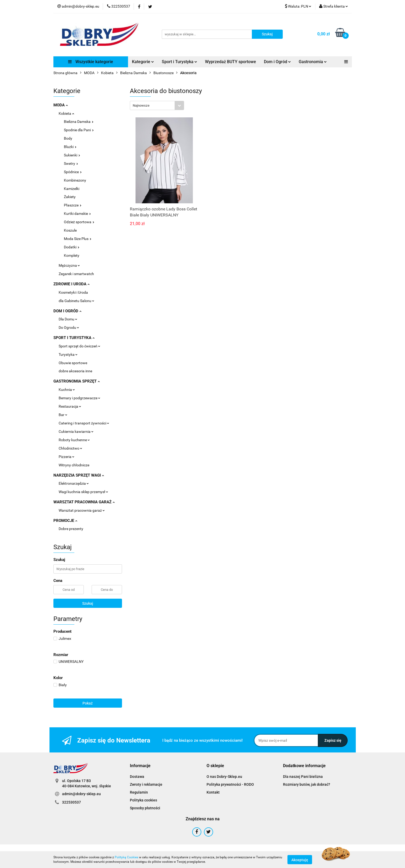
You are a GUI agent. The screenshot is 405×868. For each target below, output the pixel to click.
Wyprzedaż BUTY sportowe (231, 62)
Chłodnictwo (70, 448)
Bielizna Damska (79, 122)
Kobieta (66, 113)
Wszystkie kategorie (91, 62)
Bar (63, 415)
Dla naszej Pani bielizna (303, 777)
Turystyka (68, 354)
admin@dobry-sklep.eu (81, 794)
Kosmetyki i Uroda (73, 292)
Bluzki (70, 147)
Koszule (70, 230)
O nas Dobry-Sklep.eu (224, 777)
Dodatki (72, 247)
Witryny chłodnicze (74, 465)
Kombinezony (75, 180)
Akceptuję (300, 860)
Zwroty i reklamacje (146, 784)
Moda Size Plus (78, 239)
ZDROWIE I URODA (71, 284)
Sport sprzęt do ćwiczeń (79, 346)
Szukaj (88, 603)
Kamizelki (72, 189)
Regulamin (139, 792)
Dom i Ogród (277, 62)
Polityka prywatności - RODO (230, 784)
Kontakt (213, 792)
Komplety (72, 255)
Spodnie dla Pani (79, 130)
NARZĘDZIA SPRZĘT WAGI (79, 475)
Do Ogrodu (69, 327)
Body (68, 138)
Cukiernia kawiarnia (76, 432)
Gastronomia (313, 62)
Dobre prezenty (71, 529)
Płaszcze (73, 205)
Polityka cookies (143, 800)
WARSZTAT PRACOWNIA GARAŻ (84, 502)
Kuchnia (67, 390)
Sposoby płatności (145, 808)
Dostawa (137, 777)
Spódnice (73, 172)
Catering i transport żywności (84, 423)
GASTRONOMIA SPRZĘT (77, 381)
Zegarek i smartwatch (76, 274)
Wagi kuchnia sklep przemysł (83, 492)
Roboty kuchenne (74, 440)
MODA (61, 105)
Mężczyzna (69, 265)
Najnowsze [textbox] (141, 105)
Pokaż (88, 703)
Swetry (71, 163)
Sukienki (72, 155)
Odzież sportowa (79, 222)
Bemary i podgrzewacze (79, 398)
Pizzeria (66, 457)
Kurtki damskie (77, 214)
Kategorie (143, 62)
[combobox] (157, 105)
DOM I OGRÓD (67, 311)
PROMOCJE (65, 521)
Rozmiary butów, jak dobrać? (307, 784)
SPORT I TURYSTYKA (74, 338)
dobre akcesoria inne (75, 371)
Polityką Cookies (126, 857)
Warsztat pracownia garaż (82, 510)
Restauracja (70, 406)
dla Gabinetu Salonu (76, 301)
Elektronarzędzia (74, 483)
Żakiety (70, 197)
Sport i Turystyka (179, 62)
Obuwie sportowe (73, 363)
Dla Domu (68, 319)
